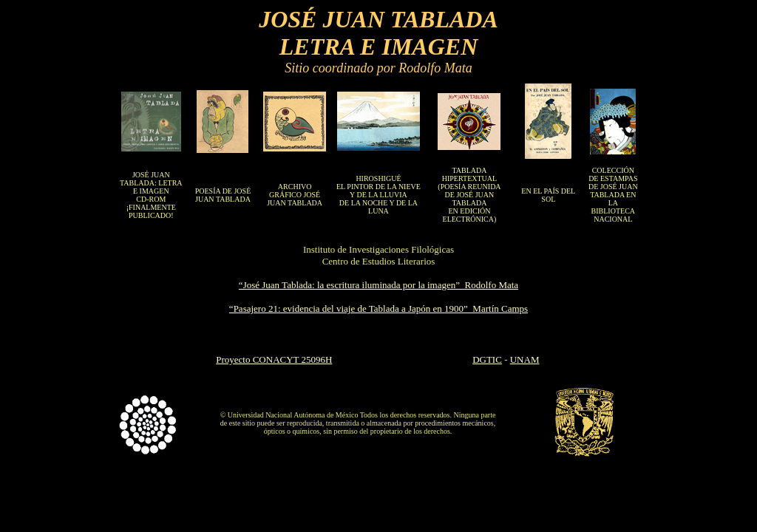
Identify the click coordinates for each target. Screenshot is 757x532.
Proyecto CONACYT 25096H (274, 359)
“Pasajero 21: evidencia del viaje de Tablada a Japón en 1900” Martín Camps (378, 308)
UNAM (525, 359)
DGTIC (487, 359)
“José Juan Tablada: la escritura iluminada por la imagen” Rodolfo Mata (378, 285)
